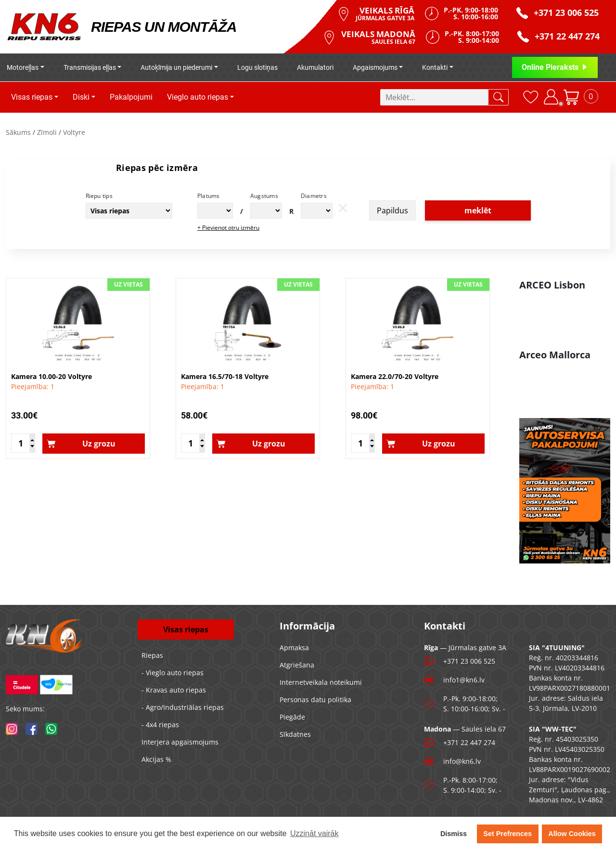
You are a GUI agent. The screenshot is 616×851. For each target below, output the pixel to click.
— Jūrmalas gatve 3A (465, 648)
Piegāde (292, 717)
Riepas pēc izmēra (157, 168)
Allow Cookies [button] (572, 834)
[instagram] (12, 729)
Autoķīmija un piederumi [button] (176, 67)
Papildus (392, 210)
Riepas (152, 655)
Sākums (18, 132)
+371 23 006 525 (469, 661)
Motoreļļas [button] (23, 67)
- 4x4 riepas (160, 725)
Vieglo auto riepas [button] (198, 97)
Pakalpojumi (131, 97)
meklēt (478, 210)
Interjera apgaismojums (180, 742)
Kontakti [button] (435, 67)
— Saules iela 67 (465, 729)
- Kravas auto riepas (174, 690)
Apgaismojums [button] (375, 67)
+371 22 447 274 (469, 742)
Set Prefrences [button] (507, 834)
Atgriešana (297, 665)
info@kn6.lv (462, 761)
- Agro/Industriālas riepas (183, 707)
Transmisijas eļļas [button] (90, 67)
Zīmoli (47, 132)
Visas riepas (186, 629)
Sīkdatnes (295, 734)
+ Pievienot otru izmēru (228, 228)
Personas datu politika (315, 700)
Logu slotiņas (257, 67)
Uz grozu (99, 444)
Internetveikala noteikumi (321, 682)
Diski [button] (81, 97)
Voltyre (74, 132)
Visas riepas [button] (32, 97)
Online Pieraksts (555, 67)
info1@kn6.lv (464, 680)
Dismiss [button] (454, 834)
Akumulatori (315, 67)
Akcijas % (156, 759)
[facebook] (32, 729)
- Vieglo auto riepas (173, 673)
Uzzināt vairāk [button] (314, 833)
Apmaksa (294, 648)
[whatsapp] (51, 729)
